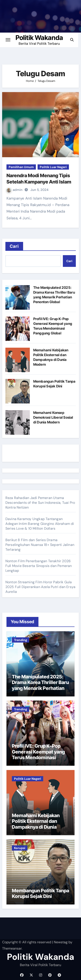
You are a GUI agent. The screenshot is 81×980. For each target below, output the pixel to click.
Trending (21, 640)
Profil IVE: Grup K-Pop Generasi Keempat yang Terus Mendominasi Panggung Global (38, 754)
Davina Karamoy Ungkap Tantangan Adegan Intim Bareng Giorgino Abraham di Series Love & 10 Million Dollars (40, 524)
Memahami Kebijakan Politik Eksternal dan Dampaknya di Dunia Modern (36, 824)
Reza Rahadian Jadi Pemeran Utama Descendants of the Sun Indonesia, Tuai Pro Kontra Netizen (40, 503)
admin (15, 190)
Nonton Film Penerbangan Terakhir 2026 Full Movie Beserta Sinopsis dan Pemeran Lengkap (39, 566)
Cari (14, 246)
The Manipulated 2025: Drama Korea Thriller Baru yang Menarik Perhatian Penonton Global (40, 685)
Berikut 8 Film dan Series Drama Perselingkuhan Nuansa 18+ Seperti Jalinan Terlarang (40, 545)
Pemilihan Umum (21, 167)
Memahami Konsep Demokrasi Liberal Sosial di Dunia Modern (53, 417)
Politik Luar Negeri (53, 167)
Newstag (61, 942)
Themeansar (12, 948)
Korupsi (20, 848)
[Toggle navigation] (8, 40)
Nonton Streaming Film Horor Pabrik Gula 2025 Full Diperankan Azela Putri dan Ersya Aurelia (40, 587)
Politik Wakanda (41, 38)
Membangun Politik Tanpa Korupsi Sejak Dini (40, 893)
